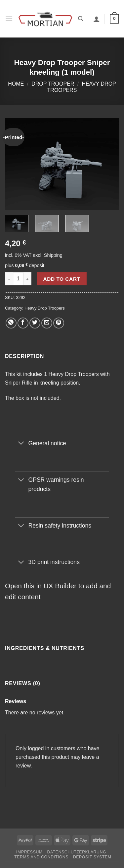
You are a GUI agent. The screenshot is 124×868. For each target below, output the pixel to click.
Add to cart (62, 279)
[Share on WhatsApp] (11, 323)
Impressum (29, 852)
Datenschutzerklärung (77, 852)
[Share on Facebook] (23, 323)
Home (16, 84)
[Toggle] (21, 444)
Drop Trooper (53, 84)
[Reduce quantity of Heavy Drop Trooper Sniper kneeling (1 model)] (9, 279)
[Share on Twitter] (35, 323)
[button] (9, 19)
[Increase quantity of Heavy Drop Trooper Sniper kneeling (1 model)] (27, 279)
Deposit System (92, 857)
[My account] (97, 19)
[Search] (81, 19)
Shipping (53, 255)
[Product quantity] (18, 279)
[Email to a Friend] (47, 323)
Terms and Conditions (41, 857)
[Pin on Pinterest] (59, 323)
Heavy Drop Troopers (45, 308)
